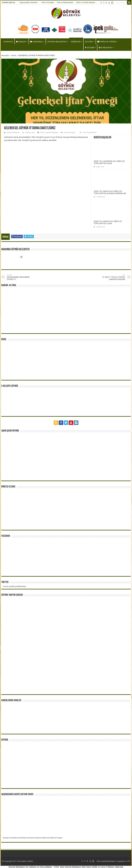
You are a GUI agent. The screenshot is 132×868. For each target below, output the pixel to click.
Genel (13, 55)
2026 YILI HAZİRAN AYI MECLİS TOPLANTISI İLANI (109, 162)
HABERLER (76, 42)
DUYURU (89, 42)
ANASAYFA (8, 42)
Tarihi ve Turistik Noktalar (85, 3)
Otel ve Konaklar (48, 3)
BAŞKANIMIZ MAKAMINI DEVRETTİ (21, 277)
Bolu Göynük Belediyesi (106, 861)
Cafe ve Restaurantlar (65, 3)
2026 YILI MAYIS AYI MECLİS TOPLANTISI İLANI (108, 222)
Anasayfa (5, 55)
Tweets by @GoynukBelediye (14, 586)
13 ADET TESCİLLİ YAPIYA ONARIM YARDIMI (111, 277)
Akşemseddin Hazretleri (28, 3)
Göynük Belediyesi (13, 132)
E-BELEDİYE (105, 48)
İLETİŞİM (90, 48)
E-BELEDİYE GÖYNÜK (10, 386)
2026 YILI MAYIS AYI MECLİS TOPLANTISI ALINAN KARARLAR (110, 192)
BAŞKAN (21, 42)
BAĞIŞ (4, 339)
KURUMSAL (37, 42)
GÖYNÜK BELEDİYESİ (57, 42)
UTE (128, 861)
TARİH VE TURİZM (107, 42)
